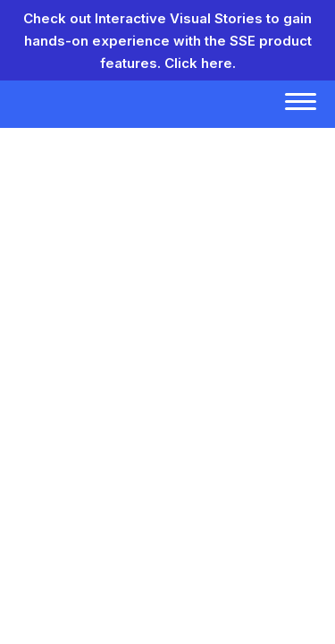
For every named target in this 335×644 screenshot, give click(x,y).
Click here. (200, 63)
